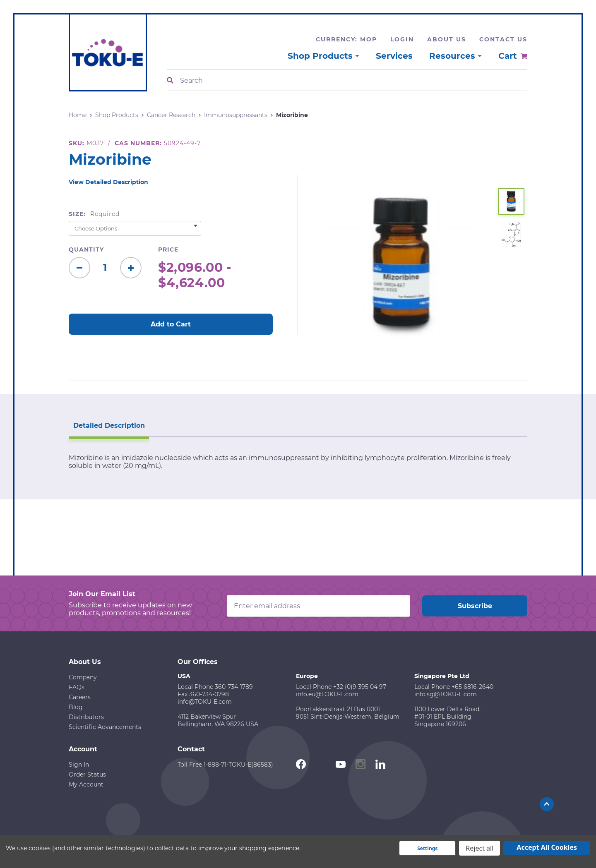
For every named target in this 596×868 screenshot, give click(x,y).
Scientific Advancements (105, 726)
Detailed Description (108, 425)
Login (402, 39)
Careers (80, 696)
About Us (447, 39)
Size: (94, 214)
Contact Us (503, 39)
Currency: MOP (346, 39)
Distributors (86, 716)
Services (394, 56)
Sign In (79, 764)
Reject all (479, 848)
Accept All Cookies (547, 847)
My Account (86, 784)
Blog (76, 706)
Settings (427, 848)
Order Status (87, 774)
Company (83, 676)
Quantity (86, 249)
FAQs (77, 686)
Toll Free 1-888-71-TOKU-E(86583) (225, 764)
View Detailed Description (108, 182)
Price (168, 249)
